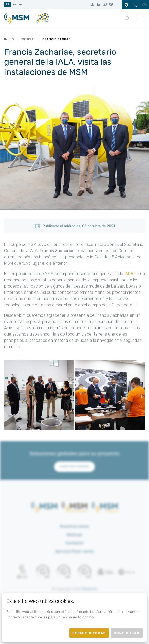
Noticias (28, 39)
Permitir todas (89, 633)
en (15, 5)
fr (20, 5)
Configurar (127, 633)
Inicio (9, 39)
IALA (129, 275)
